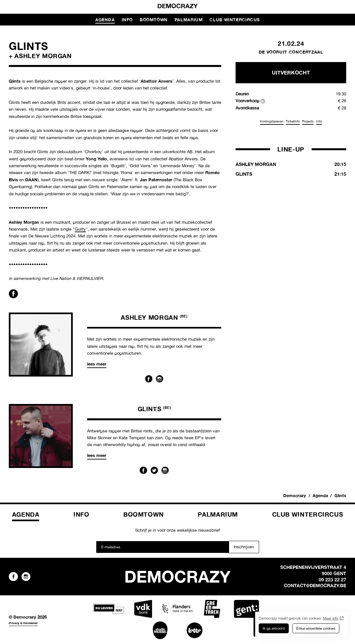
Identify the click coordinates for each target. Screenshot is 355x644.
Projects (308, 121)
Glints (154, 409)
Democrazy (177, 6)
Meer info (331, 618)
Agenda (105, 20)
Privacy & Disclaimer (23, 623)
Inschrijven (244, 547)
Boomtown (154, 20)
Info (127, 20)
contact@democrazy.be (315, 586)
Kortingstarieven (272, 121)
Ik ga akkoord (274, 628)
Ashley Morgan (154, 317)
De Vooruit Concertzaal (291, 52)
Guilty (80, 229)
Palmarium (189, 20)
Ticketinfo (293, 121)
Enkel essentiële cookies (316, 628)
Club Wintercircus (235, 20)
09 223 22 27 (332, 580)
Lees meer (97, 364)
